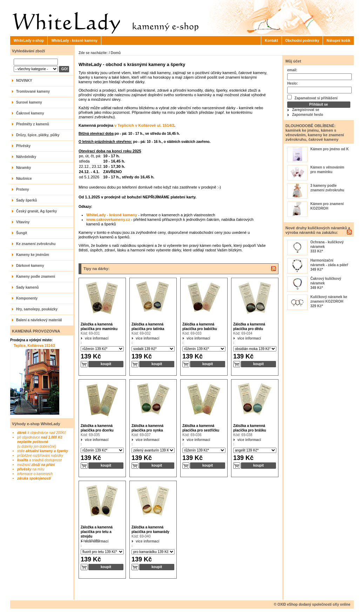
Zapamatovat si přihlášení (312, 97)
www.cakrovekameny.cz (108, 219)
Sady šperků (26, 200)
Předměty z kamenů (33, 124)
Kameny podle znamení (36, 277)
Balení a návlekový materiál (39, 320)
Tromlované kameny (33, 91)
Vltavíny (23, 222)
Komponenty (27, 298)
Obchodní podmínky (302, 41)
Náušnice (24, 179)
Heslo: (293, 83)
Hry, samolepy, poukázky (37, 309)
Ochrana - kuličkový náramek (327, 244)
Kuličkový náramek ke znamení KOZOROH (329, 299)
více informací (85, 338)
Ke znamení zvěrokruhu (36, 244)
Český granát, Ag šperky (36, 211)
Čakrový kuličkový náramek (326, 281)
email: (292, 70)
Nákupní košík (338, 41)
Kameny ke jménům (33, 255)
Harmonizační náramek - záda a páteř (329, 263)
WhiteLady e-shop (29, 41)
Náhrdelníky (26, 157)
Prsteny (23, 189)
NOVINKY (24, 81)
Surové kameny (29, 102)
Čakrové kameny (30, 113)
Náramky (23, 168)
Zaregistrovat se (306, 110)
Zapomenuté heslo (308, 115)
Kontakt (271, 41)
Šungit (22, 233)
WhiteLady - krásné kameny (74, 41)
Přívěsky (23, 146)
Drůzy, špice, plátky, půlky (38, 135)
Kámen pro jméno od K (329, 149)
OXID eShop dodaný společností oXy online (314, 604)
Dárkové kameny (30, 266)
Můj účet (293, 61)
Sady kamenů (27, 287)
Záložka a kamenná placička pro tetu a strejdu (97, 532)
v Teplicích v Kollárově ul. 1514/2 (144, 125)
